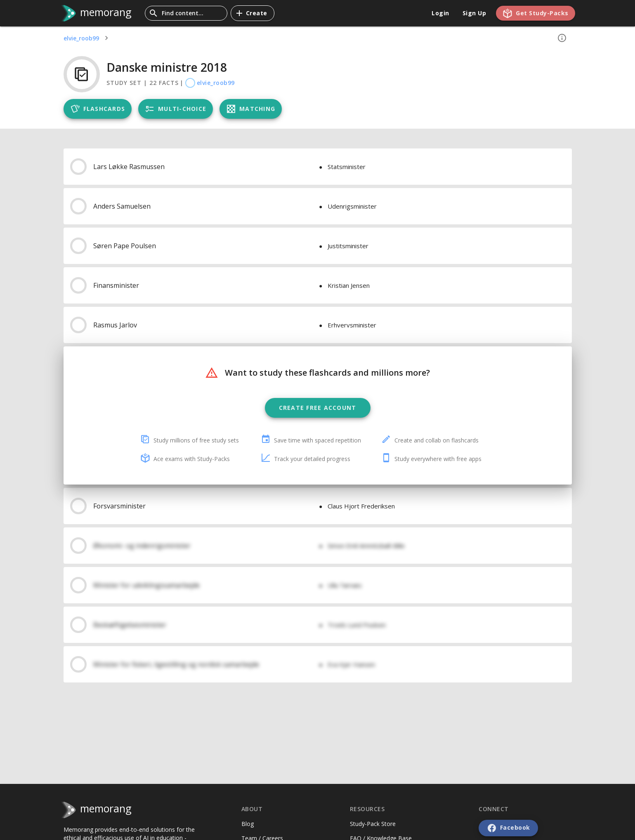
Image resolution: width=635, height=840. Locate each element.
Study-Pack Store (373, 824)
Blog (248, 824)
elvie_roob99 (81, 38)
